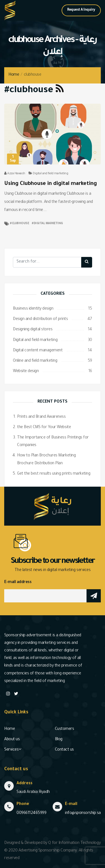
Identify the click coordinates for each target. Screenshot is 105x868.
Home (14, 75)
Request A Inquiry (81, 10)
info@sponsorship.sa (83, 813)
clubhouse (20, 224)
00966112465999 (31, 813)
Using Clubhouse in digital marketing (51, 184)
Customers (65, 729)
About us (12, 740)
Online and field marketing (35, 361)
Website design (26, 372)
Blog (59, 740)
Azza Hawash (16, 174)
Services (11, 750)
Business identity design (33, 309)
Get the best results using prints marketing (54, 474)
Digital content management (38, 351)
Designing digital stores (33, 330)
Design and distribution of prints (40, 319)
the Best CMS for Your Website (44, 428)
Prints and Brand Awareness (41, 417)
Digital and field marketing (50, 174)
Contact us (64, 750)
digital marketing (48, 224)
